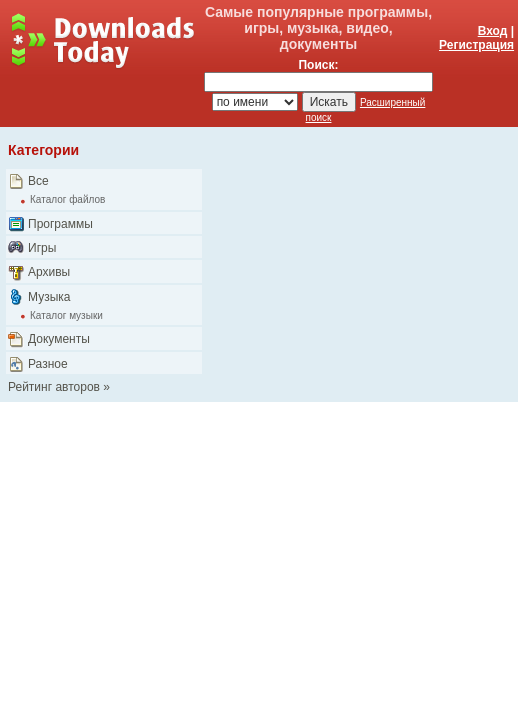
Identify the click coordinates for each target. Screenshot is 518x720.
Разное (48, 364)
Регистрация (476, 45)
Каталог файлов (67, 199)
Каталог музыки (66, 315)
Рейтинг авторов (54, 387)
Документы (59, 339)
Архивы (49, 272)
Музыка (49, 297)
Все (38, 181)
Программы (60, 224)
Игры (42, 248)
